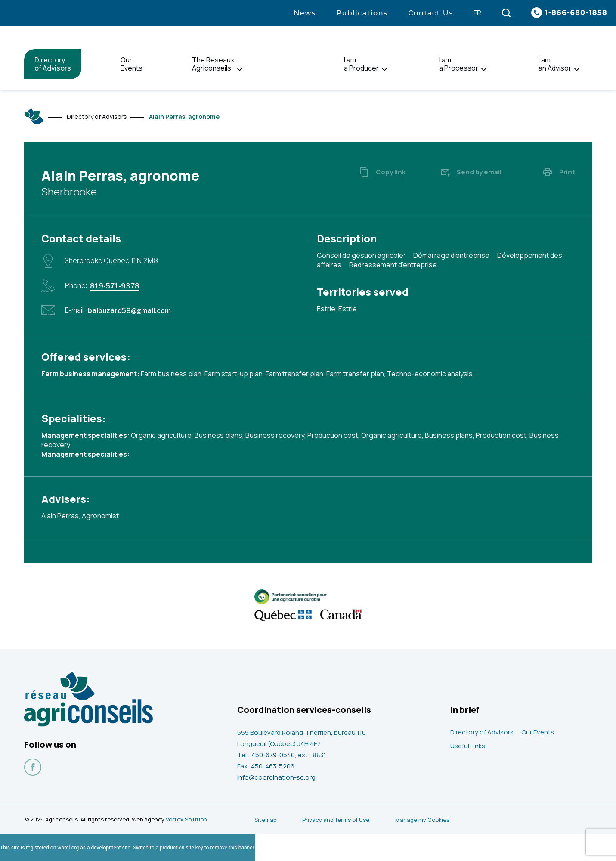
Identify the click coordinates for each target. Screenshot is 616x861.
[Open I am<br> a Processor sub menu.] (484, 70)
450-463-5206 (273, 766)
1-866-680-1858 (576, 13)
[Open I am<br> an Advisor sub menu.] (577, 70)
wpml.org (68, 848)
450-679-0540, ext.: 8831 (289, 755)
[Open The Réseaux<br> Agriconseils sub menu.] (240, 70)
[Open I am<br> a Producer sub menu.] (384, 70)
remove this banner (232, 848)
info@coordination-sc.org (276, 777)
